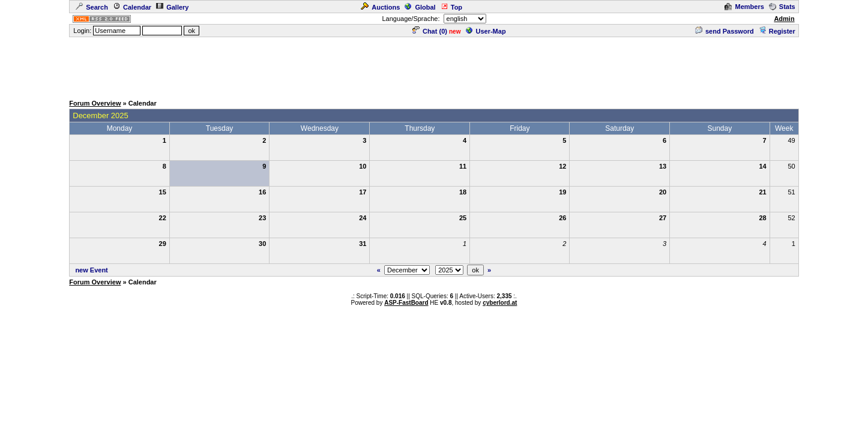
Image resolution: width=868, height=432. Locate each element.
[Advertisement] (434, 65)
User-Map (486, 31)
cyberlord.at (500, 303)
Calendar (132, 7)
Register (777, 31)
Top (451, 7)
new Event (91, 270)
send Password (725, 31)
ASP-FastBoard (406, 303)
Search (92, 7)
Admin (784, 19)
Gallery (172, 7)
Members (744, 7)
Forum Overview (95, 103)
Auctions (380, 7)
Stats (782, 7)
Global (420, 7)
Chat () (430, 31)
